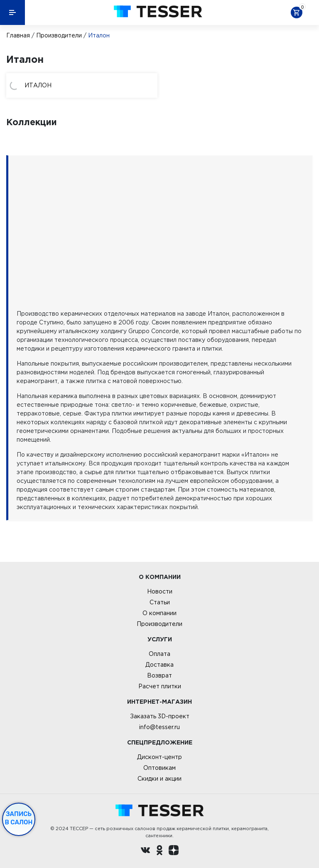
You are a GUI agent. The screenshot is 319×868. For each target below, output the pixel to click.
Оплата (159, 654)
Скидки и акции (159, 779)
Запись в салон (19, 818)
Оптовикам (159, 768)
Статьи (160, 602)
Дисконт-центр (159, 757)
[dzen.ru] (174, 851)
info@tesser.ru (159, 727)
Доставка (159, 665)
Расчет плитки (160, 686)
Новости (160, 591)
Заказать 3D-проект (160, 716)
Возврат (159, 675)
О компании (159, 613)
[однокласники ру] (159, 851)
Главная (18, 35)
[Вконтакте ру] (145, 851)
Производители (59, 35)
